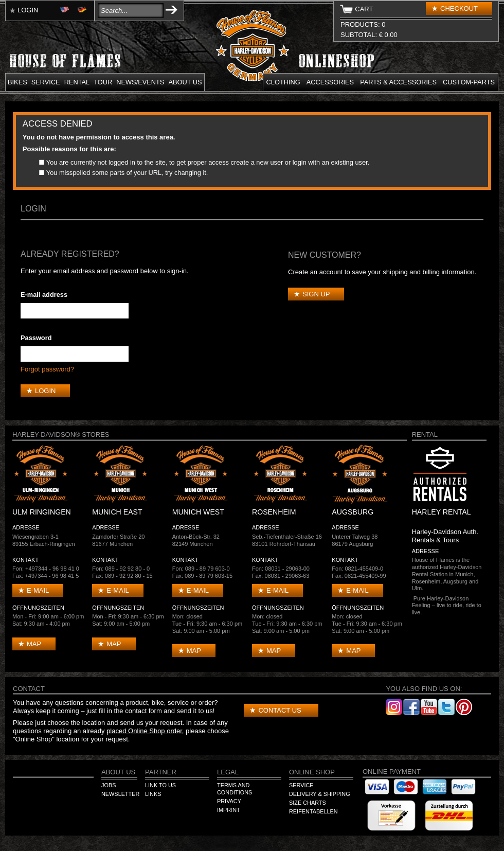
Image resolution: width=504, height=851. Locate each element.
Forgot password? (47, 369)
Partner (161, 772)
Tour (103, 82)
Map (34, 644)
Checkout (459, 8)
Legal (228, 772)
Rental (77, 82)
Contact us (280, 710)
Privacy (229, 801)
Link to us (160, 785)
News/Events (140, 82)
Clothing (283, 82)
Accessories (330, 82)
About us (185, 82)
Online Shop (312, 772)
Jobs (109, 785)
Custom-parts (469, 82)
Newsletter (120, 794)
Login (28, 10)
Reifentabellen (313, 811)
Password (36, 338)
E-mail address (44, 295)
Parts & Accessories (398, 82)
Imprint (229, 810)
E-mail (38, 590)
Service (46, 82)
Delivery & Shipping (320, 794)
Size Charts (308, 803)
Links (153, 794)
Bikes (17, 82)
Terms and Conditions (235, 789)
